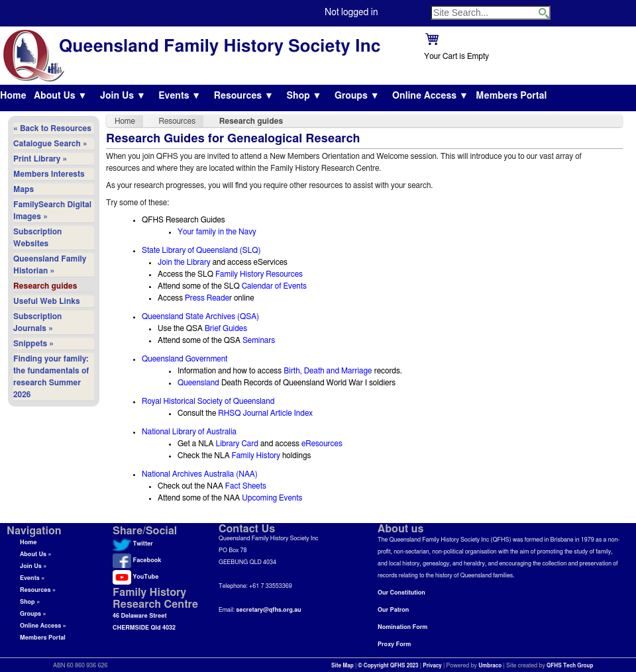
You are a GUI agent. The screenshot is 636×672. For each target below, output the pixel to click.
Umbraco (490, 666)
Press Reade (207, 298)
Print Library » (40, 159)
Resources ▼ (244, 96)
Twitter (133, 544)
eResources (322, 444)
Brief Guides (226, 328)
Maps (24, 189)
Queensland (198, 383)
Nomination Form (402, 627)
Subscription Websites (37, 238)
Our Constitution (401, 593)
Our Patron (393, 610)
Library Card (237, 444)
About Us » (36, 554)
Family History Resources (259, 274)
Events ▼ (180, 96)
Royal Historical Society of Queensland (208, 401)
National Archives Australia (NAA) (200, 474)
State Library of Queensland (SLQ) (201, 250)
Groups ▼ (357, 96)
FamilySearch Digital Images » (52, 211)
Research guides (45, 286)
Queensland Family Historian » (50, 265)
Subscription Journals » (37, 322)
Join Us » (33, 566)
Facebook (137, 560)
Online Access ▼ (430, 96)
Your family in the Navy (217, 232)
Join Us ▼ (123, 96)
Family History (256, 456)
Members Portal (511, 96)
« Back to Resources (52, 128)
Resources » (38, 590)
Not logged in (351, 13)
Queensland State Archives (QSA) (200, 316)
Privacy (432, 666)
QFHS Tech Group (570, 666)
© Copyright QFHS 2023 (389, 666)
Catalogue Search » (50, 144)
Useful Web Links (47, 301)
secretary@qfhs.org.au (268, 610)
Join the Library (184, 262)
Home (13, 96)
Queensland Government (185, 359)
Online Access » (43, 626)
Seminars (259, 340)
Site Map (343, 666)
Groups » (33, 614)
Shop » (30, 602)
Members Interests (49, 174)
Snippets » (33, 344)
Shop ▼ (304, 96)
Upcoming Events (272, 498)
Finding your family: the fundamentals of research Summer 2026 (51, 377)
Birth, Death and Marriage (328, 371)
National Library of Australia (189, 432)
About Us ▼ (60, 96)
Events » (32, 578)
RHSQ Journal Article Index (265, 413)
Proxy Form (394, 645)
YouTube (135, 577)
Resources (178, 121)
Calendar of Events (274, 286)
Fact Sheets (246, 486)
